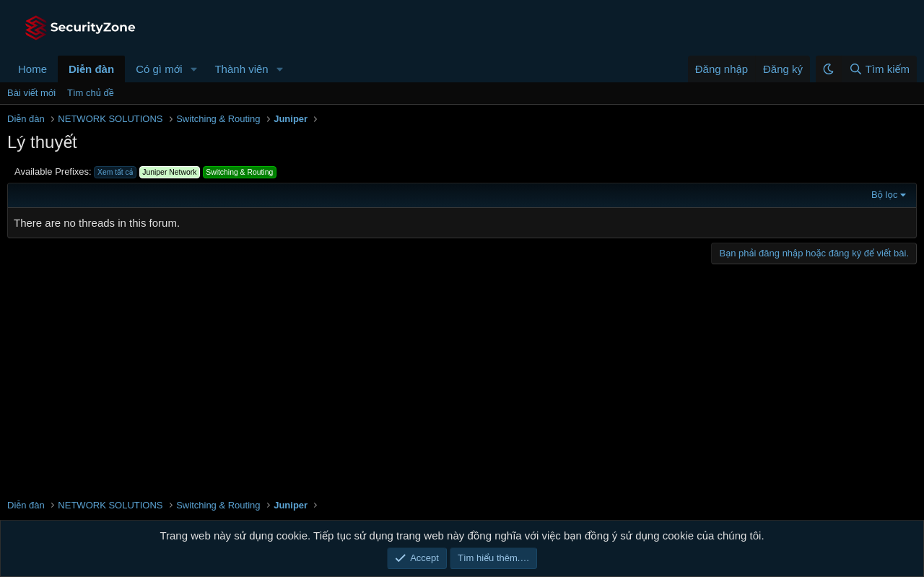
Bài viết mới (31, 93)
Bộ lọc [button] (885, 195)
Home (32, 69)
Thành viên (241, 69)
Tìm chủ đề (91, 93)
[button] (193, 69)
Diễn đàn (91, 69)
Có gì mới (159, 69)
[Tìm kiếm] (879, 69)
